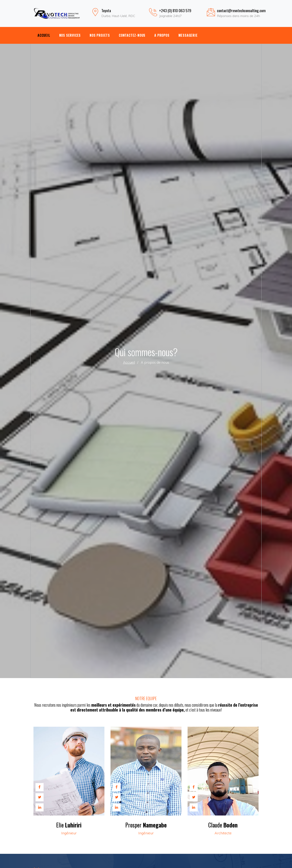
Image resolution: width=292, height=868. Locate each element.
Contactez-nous (132, 35)
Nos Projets (100, 35)
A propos (162, 35)
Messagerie (188, 35)
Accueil (44, 35)
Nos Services (70, 35)
